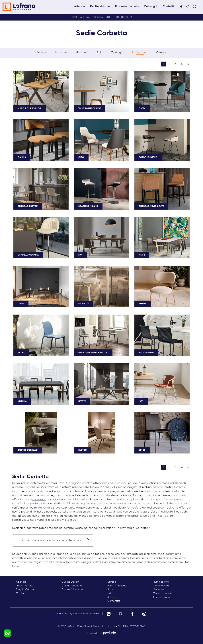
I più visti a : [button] (140, 53)
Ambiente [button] (61, 53)
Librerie (112, 582)
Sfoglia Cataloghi (27, 590)
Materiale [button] (82, 53)
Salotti (111, 590)
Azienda (80, 6)
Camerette (114, 601)
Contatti (168, 6)
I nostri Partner (25, 586)
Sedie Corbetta (124, 17)
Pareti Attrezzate (117, 586)
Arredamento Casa (92, 17)
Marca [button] (42, 53)
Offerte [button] (161, 53)
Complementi (161, 586)
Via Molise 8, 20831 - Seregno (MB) (78, 614)
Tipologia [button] (117, 53)
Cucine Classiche (72, 590)
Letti (110, 593)
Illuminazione (161, 582)
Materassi (159, 590)
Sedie (109, 17)
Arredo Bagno (161, 597)
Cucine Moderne (72, 586)
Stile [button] (100, 53)
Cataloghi (151, 6)
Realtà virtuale (100, 6)
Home (74, 17)
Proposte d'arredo (127, 6)
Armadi (112, 597)
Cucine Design (70, 582)
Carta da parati (163, 593)
